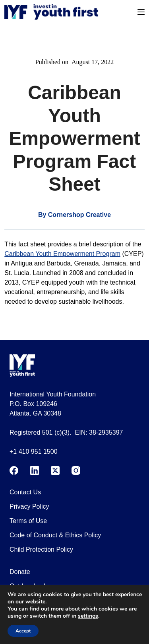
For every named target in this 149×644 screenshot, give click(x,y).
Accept (23, 631)
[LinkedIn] (35, 470)
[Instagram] (76, 470)
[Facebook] (14, 470)
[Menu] (141, 12)
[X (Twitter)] (55, 470)
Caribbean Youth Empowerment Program (62, 254)
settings (88, 616)
